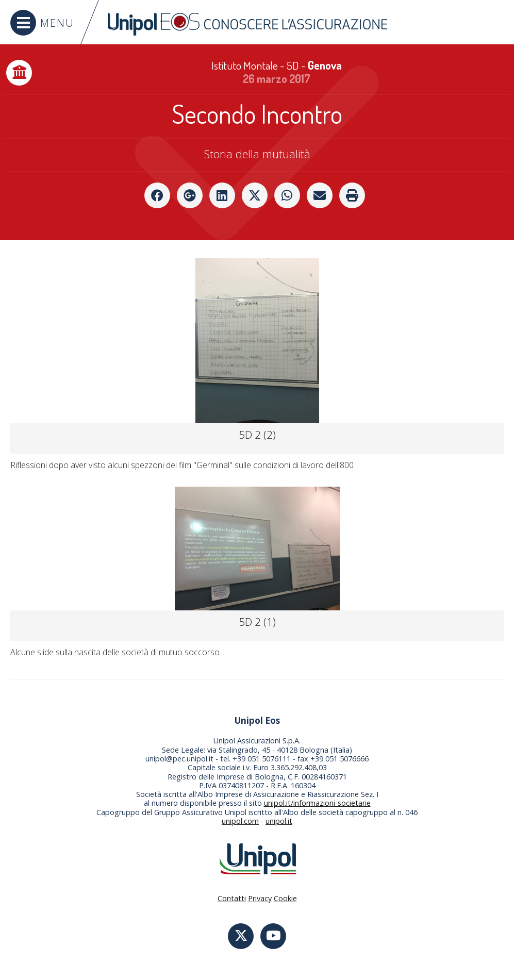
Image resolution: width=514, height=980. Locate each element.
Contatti (232, 898)
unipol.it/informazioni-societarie (317, 803)
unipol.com (240, 821)
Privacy (260, 898)
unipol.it (279, 821)
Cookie (285, 898)
